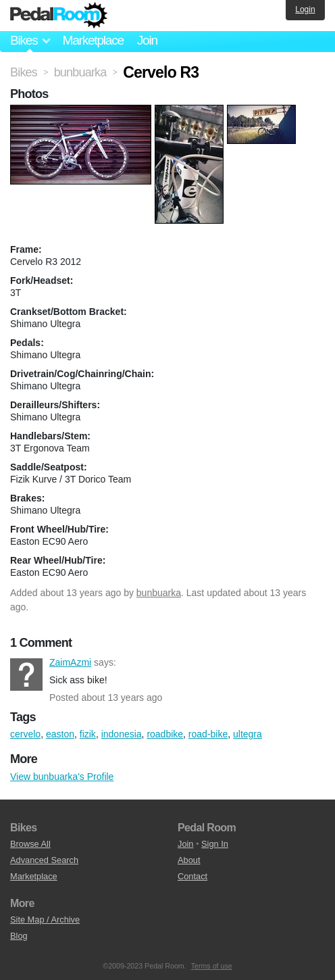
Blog (19, 936)
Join (147, 40)
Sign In (215, 844)
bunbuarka (159, 593)
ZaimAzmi (26, 675)
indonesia (122, 734)
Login (305, 9)
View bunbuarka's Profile (62, 777)
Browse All (30, 844)
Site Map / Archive (45, 920)
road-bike (208, 734)
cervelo (25, 734)
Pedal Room (59, 16)
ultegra (248, 734)
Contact (192, 876)
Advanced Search (44, 860)
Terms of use (212, 966)
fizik (88, 734)
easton (60, 734)
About (189, 860)
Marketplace (93, 40)
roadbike (165, 734)
